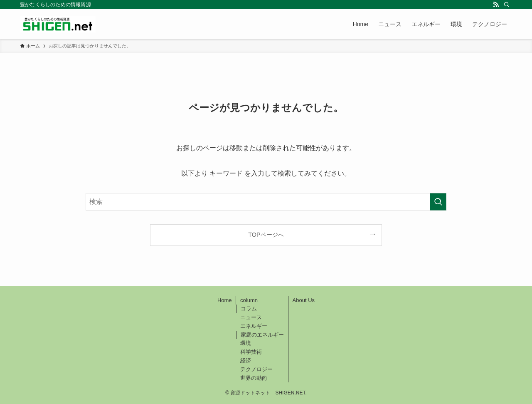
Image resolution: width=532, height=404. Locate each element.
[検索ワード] (266, 202)
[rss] (496, 5)
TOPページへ (266, 235)
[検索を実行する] (438, 202)
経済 (246, 361)
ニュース (251, 317)
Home (225, 300)
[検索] (507, 5)
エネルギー (254, 326)
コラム (249, 309)
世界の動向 (254, 378)
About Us (304, 300)
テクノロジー (256, 369)
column (249, 300)
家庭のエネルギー (262, 335)
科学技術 (251, 352)
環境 (246, 343)
